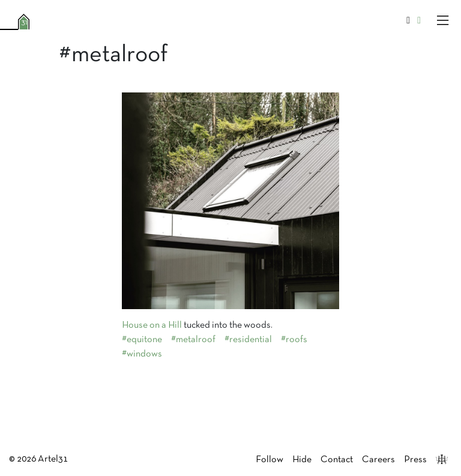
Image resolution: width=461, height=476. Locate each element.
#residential (248, 340)
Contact (337, 460)
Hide (302, 460)
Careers (378, 460)
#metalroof (193, 340)
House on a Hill (152, 325)
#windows (142, 354)
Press (415, 460)
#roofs (294, 340)
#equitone (142, 340)
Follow (270, 460)
